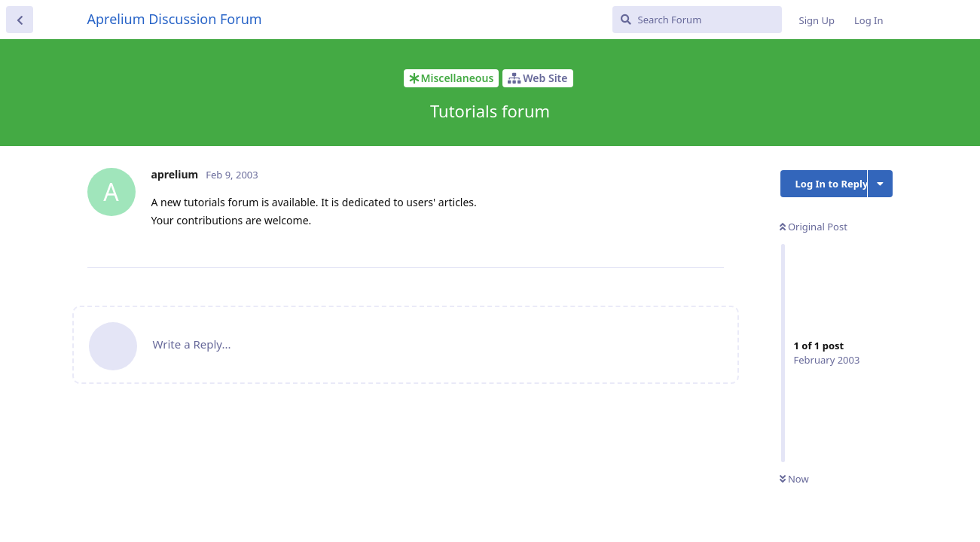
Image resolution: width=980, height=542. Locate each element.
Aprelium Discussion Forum (175, 19)
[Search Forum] (697, 20)
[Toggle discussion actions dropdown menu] (880, 184)
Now (794, 479)
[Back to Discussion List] (20, 20)
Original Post (814, 227)
